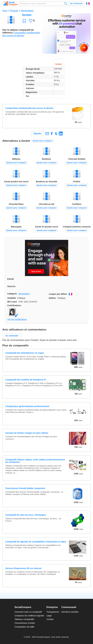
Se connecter (76, 3)
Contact (50, 619)
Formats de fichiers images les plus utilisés (27, 433)
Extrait (11, 279)
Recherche (66, 3)
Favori (24, 21)
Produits (14, 11)
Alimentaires (27, 11)
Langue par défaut (58, 294)
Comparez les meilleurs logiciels (29, 616)
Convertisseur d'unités (25, 623)
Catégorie (12, 294)
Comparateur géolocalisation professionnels (27, 406)
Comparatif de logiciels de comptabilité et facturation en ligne (36, 542)
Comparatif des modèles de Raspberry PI (26, 380)
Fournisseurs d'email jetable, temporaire (25, 488)
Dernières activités (70, 612)
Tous (5, 11)
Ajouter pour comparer (42, 141)
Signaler (37, 133)
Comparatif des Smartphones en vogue (25, 353)
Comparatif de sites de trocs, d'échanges (26, 515)
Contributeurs (14, 305)
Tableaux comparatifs (24, 619)
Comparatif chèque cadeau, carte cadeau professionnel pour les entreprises (35, 461)
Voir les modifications (17, 319)
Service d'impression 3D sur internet (23, 568)
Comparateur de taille (24, 627)
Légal (49, 616)
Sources (11, 286)
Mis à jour (12, 302)
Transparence (53, 612)
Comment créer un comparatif (28, 612)
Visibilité (12, 298)
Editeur (52, 298)
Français (88, 3)
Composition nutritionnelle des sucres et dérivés (29, 108)
